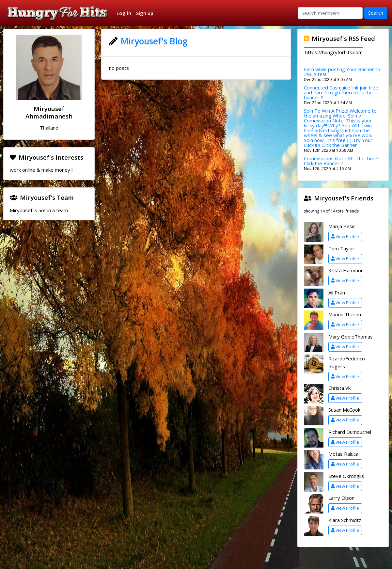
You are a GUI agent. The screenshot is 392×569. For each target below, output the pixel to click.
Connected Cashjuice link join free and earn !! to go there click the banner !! (341, 92)
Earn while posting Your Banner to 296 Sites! (342, 72)
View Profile (345, 236)
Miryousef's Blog (154, 41)
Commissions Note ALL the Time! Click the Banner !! (341, 161)
